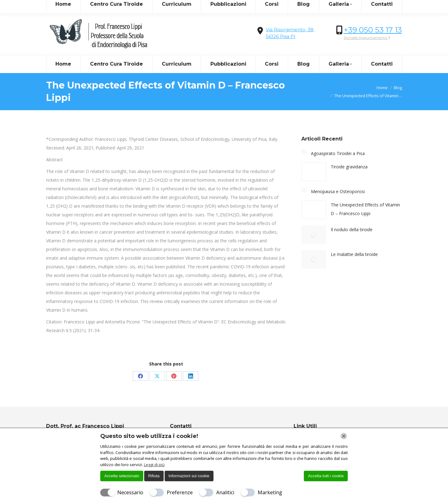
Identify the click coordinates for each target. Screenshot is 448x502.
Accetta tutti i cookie (326, 476)
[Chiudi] (344, 436)
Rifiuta (154, 476)
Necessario (130, 492)
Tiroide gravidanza (349, 167)
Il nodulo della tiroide (352, 229)
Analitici (225, 492)
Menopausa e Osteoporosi (338, 191)
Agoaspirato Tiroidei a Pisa (338, 153)
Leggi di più (154, 465)
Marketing (270, 492)
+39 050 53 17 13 (373, 30)
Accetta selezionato (122, 476)
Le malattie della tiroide (354, 254)
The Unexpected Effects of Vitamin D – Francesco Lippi (365, 209)
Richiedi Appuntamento (367, 38)
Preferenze (180, 492)
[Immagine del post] (304, 152)
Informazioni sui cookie (189, 476)
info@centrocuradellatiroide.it (80, 6)
